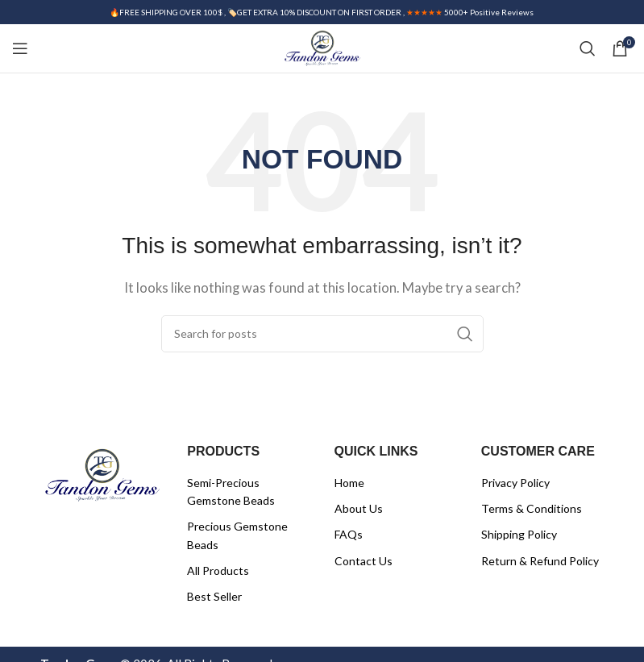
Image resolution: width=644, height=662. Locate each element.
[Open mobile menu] (20, 48)
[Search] (588, 48)
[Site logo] (322, 47)
